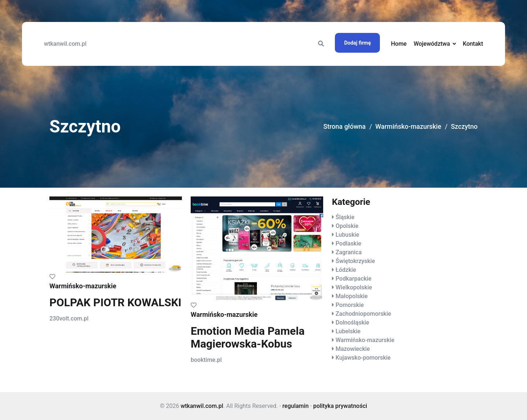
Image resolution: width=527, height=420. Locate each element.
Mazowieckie (353, 349)
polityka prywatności (340, 406)
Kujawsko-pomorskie (363, 358)
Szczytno (464, 127)
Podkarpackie (354, 279)
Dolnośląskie (352, 322)
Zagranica (349, 252)
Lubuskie (347, 235)
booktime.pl (206, 360)
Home (399, 44)
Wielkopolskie (354, 287)
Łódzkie (346, 270)
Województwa (432, 44)
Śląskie (345, 217)
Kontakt (473, 44)
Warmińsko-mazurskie (408, 127)
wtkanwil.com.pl (65, 44)
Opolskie (347, 226)
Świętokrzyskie (355, 261)
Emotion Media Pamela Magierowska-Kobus (248, 337)
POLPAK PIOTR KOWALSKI (115, 302)
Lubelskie (348, 331)
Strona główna (344, 127)
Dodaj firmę (357, 43)
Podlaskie (348, 243)
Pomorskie (350, 305)
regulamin (296, 406)
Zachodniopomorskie (363, 314)
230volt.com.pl (69, 318)
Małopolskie (352, 296)
